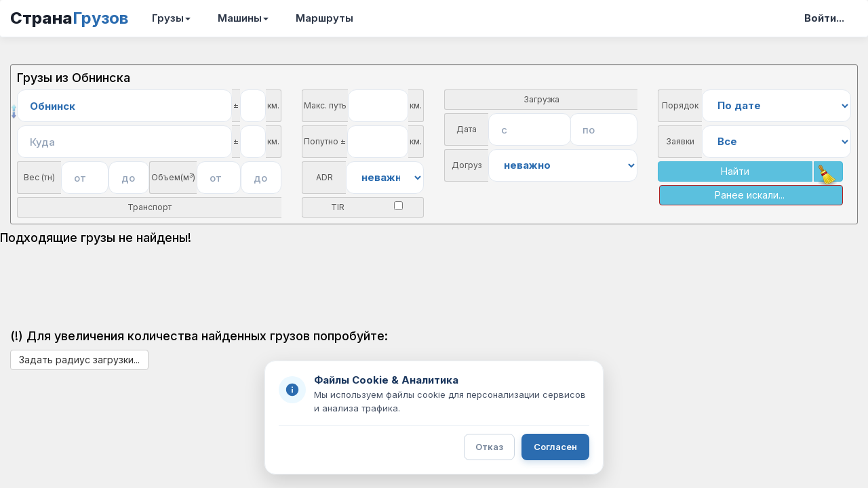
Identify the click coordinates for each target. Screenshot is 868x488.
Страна (69, 18)
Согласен (555, 447)
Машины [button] (243, 18)
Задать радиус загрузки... (79, 360)
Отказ (489, 447)
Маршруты (324, 18)
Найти (735, 171)
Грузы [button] (171, 18)
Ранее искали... (750, 195)
